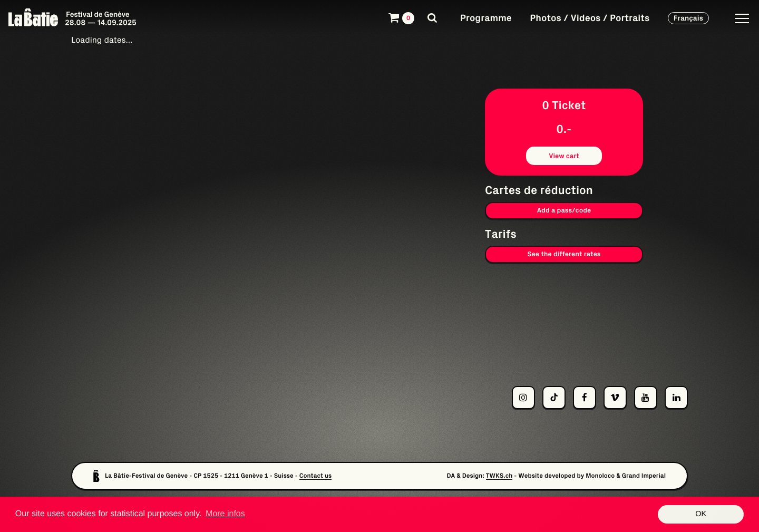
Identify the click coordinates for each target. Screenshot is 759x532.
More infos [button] (225, 514)
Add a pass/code (564, 210)
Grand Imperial (644, 476)
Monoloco (600, 476)
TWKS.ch (499, 476)
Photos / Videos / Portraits (590, 18)
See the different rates (564, 254)
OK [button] (701, 514)
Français (688, 18)
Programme (486, 18)
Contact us (316, 476)
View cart (564, 156)
